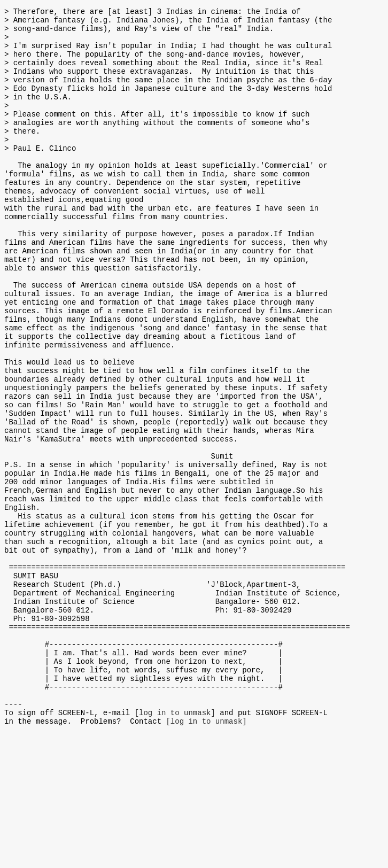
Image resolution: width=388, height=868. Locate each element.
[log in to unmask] (175, 845)
